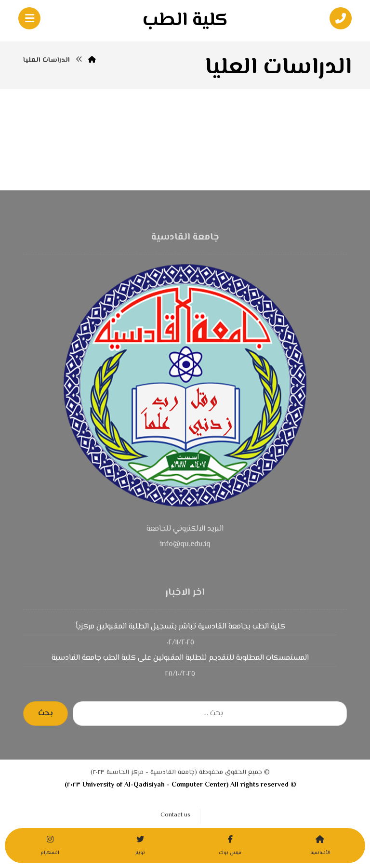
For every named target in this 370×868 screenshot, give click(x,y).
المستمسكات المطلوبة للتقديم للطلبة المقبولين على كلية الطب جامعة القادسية (180, 658)
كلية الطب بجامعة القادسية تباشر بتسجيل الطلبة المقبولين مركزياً (180, 627)
